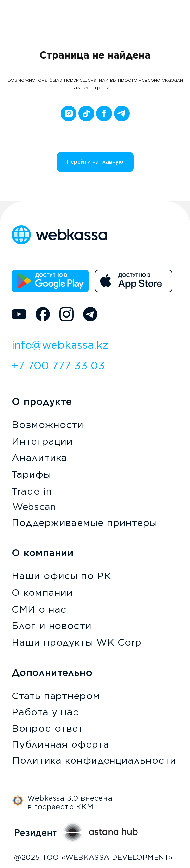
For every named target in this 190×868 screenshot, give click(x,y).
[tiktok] (86, 113)
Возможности (48, 424)
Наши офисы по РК (61, 576)
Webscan (34, 506)
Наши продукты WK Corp (77, 642)
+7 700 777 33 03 (58, 365)
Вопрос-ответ (48, 728)
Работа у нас (45, 712)
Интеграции (42, 441)
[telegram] (122, 113)
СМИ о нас (39, 609)
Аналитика (40, 458)
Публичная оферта (60, 744)
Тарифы (31, 474)
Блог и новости (52, 626)
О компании (42, 592)
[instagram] (69, 113)
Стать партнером (56, 696)
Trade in (32, 491)
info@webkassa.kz (60, 345)
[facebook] (104, 113)
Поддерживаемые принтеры (84, 523)
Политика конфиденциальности (94, 760)
